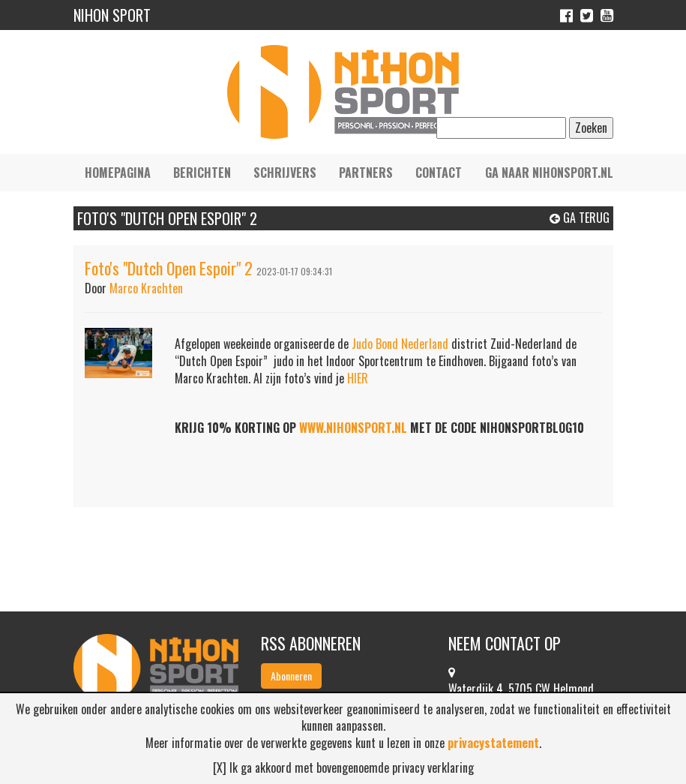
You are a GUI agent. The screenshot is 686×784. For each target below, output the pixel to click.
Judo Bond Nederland (400, 344)
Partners (366, 173)
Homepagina (118, 173)
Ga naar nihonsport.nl (549, 173)
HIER (358, 378)
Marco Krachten (146, 288)
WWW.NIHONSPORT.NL (353, 428)
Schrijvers (285, 173)
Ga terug (580, 218)
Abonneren (291, 676)
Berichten (202, 173)
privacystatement (493, 743)
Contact (439, 173)
